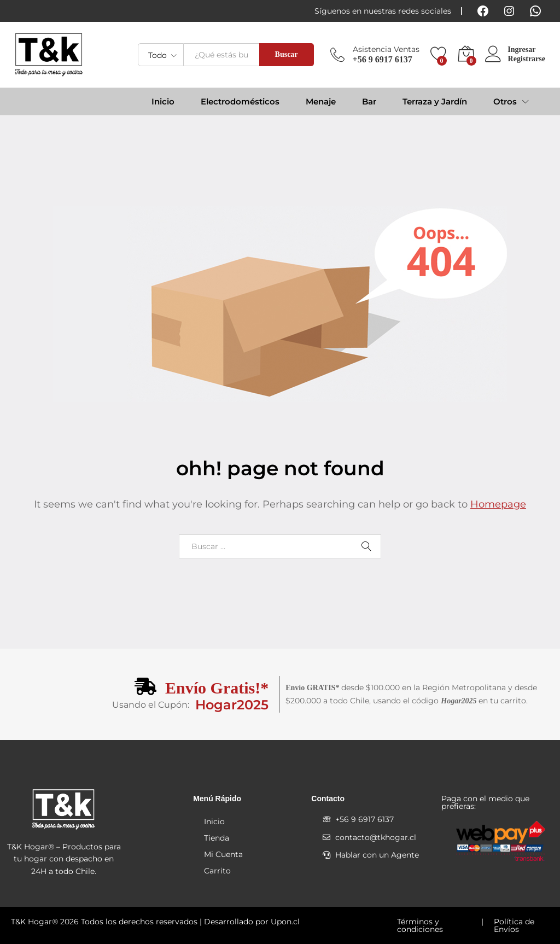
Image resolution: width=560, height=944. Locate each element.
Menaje (321, 101)
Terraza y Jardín (435, 101)
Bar (369, 101)
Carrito (217, 871)
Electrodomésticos (240, 101)
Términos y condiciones (420, 925)
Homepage (498, 504)
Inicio (163, 101)
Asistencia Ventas (386, 49)
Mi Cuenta (223, 854)
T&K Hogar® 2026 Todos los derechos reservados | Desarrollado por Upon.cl (155, 922)
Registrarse (527, 59)
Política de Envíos (514, 925)
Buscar (287, 54)
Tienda (217, 838)
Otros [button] (505, 101)
